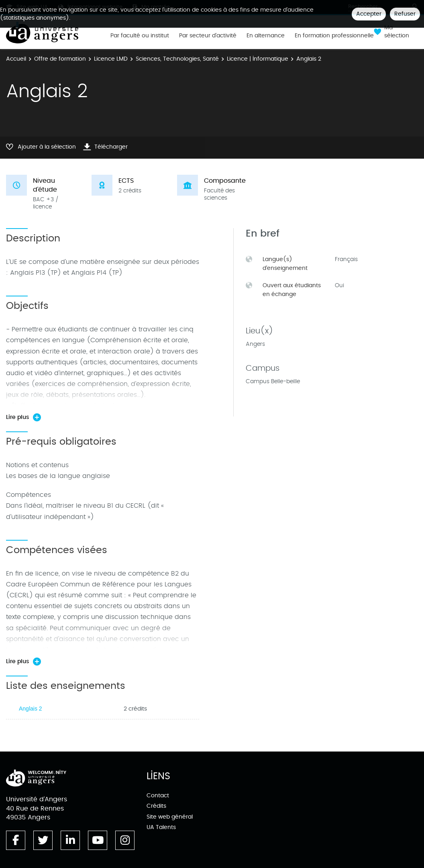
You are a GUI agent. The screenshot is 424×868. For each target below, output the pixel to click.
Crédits (156, 806)
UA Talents (161, 827)
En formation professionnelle (334, 36)
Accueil (16, 59)
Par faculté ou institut (140, 36)
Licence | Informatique (258, 59)
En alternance (266, 36)
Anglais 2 (31, 709)
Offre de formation (60, 59)
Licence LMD (111, 59)
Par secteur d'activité (208, 36)
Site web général (170, 817)
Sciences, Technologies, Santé (177, 59)
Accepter (369, 14)
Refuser (405, 14)
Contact (158, 795)
